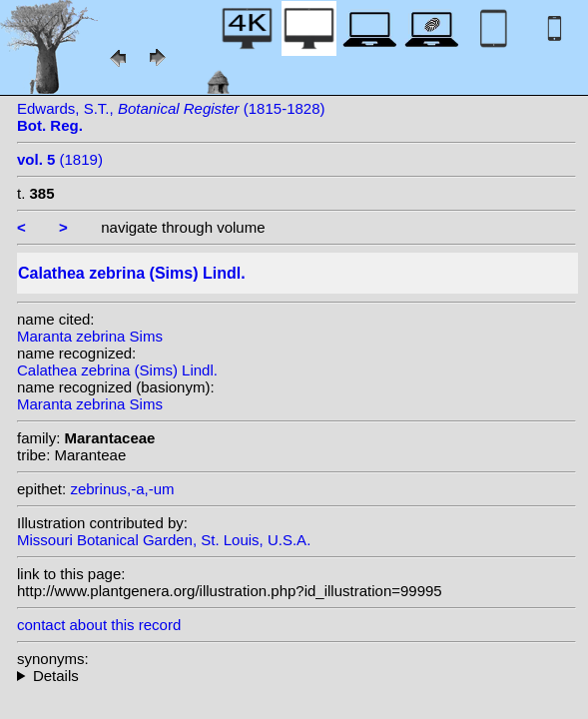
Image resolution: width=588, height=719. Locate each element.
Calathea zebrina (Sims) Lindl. (117, 370)
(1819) (60, 159)
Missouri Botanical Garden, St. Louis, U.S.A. (164, 540)
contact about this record (99, 625)
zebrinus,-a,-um (122, 489)
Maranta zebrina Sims (90, 336)
